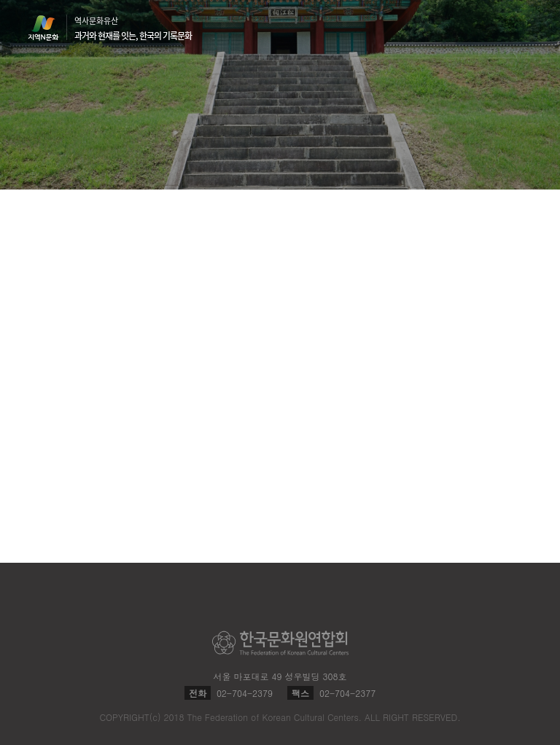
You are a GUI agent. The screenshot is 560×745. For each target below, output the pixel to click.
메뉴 (524, 28)
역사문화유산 (133, 28)
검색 (496, 29)
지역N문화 (51, 28)
